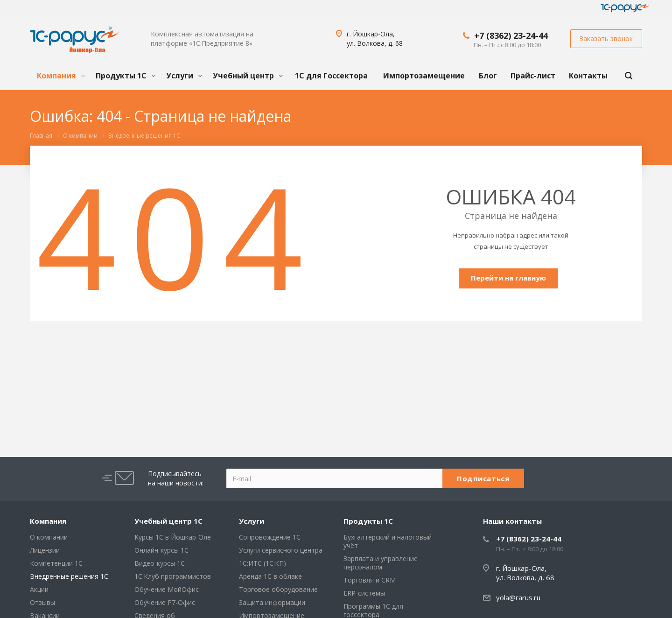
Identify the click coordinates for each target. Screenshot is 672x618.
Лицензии (45, 550)
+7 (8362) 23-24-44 (511, 35)
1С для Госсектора (331, 76)
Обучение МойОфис (167, 589)
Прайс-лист (533, 76)
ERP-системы (364, 593)
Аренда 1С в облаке (270, 576)
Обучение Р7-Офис (165, 602)
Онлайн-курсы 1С (161, 550)
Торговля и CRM (370, 580)
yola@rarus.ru (518, 597)
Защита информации (272, 602)
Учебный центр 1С (168, 521)
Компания (61, 76)
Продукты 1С (126, 76)
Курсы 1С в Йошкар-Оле (173, 537)
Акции (39, 589)
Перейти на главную (508, 278)
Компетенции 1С (56, 563)
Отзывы (42, 602)
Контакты (588, 76)
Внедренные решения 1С (69, 576)
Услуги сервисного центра (281, 550)
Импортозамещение (424, 76)
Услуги (184, 76)
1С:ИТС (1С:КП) (262, 563)
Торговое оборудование (278, 589)
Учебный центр (248, 76)
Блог (488, 76)
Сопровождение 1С (270, 537)
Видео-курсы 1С (160, 563)
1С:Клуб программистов (173, 576)
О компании (49, 537)
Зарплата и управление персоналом (381, 563)
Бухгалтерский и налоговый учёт (388, 541)
